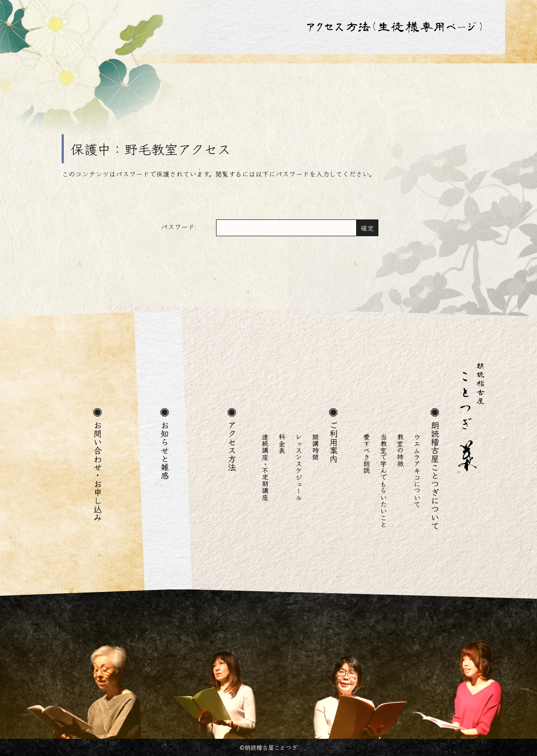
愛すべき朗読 (367, 454)
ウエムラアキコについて (417, 470)
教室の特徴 (400, 450)
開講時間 (315, 447)
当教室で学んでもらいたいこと (383, 480)
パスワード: (259, 228)
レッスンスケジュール (299, 467)
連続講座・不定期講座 (265, 467)
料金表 (282, 443)
